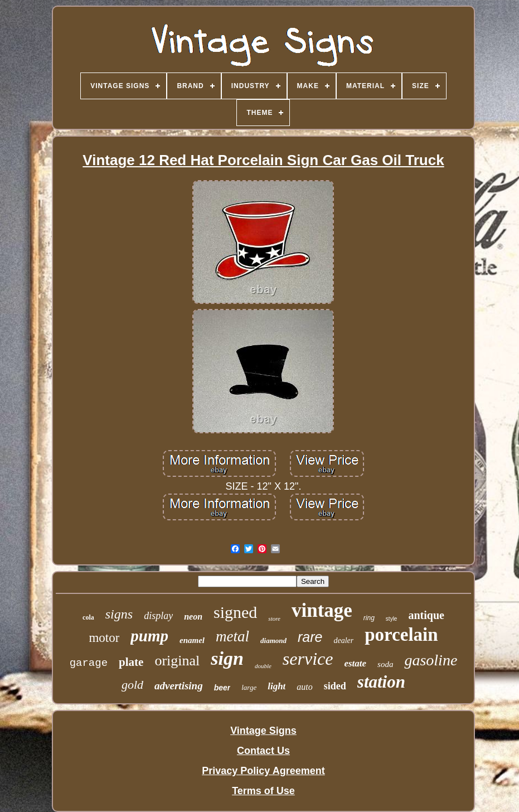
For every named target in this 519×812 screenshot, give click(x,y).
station (381, 682)
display (158, 616)
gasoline (431, 660)
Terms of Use (263, 791)
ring (369, 618)
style (392, 619)
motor (104, 638)
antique (426, 615)
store (274, 618)
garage (89, 663)
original (177, 661)
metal (232, 636)
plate (131, 662)
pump (149, 636)
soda (385, 664)
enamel (192, 640)
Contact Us (263, 751)
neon (193, 617)
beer (222, 688)
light (277, 686)
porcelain (401, 635)
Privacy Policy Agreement (263, 771)
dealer (343, 641)
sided (335, 686)
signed (235, 612)
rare (310, 637)
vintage (322, 610)
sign (227, 658)
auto (304, 687)
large (249, 687)
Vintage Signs (263, 731)
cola (88, 617)
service (308, 659)
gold (132, 685)
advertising (179, 686)
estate (355, 663)
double (263, 666)
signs (119, 614)
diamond (273, 641)
